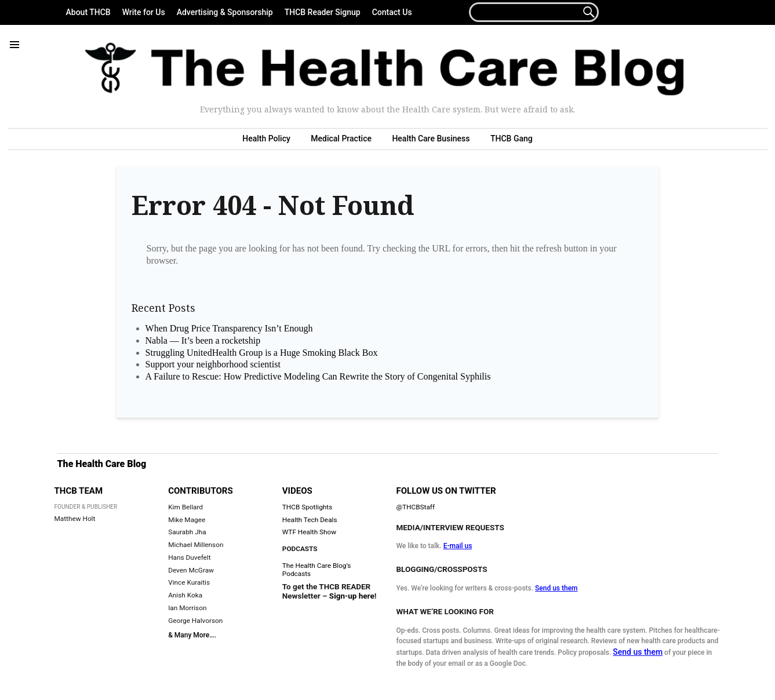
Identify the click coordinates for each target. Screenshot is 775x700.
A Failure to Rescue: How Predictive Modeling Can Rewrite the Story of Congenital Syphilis (318, 376)
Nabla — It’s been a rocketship (203, 340)
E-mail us (458, 546)
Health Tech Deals (310, 520)
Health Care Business (431, 138)
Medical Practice (341, 138)
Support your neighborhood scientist (213, 364)
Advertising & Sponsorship (225, 12)
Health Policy (266, 138)
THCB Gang (512, 138)
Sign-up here (352, 596)
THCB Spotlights (307, 507)
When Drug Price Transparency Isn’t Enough (229, 328)
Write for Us (144, 12)
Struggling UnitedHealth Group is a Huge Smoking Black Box (262, 353)
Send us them (556, 588)
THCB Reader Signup (323, 12)
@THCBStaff (415, 507)
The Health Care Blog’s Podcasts (317, 570)
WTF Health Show (309, 532)
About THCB (88, 12)
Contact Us (392, 12)
